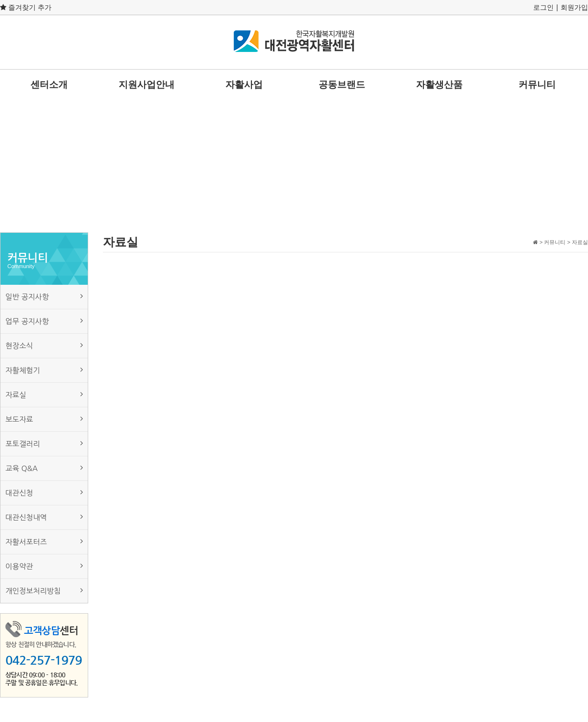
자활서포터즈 (44, 541)
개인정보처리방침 (44, 590)
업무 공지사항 (44, 321)
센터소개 (49, 85)
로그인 (543, 7)
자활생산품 (439, 85)
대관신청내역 (44, 517)
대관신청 (44, 492)
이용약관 (44, 566)
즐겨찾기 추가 (26, 7)
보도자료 (44, 419)
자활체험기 (44, 370)
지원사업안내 (147, 85)
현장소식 (44, 345)
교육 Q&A (44, 468)
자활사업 (244, 85)
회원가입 (574, 7)
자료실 (44, 394)
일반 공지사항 (44, 296)
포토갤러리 (44, 443)
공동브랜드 (342, 85)
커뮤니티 (537, 85)
